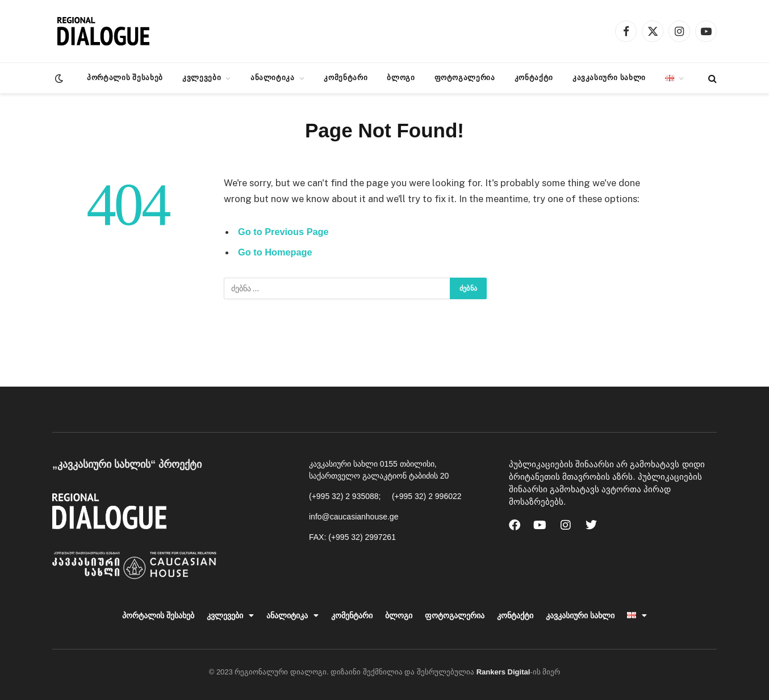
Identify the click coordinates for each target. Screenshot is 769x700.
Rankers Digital (503, 672)
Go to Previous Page (284, 232)
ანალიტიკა (273, 77)
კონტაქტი (534, 77)
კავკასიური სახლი (609, 77)
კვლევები (202, 77)
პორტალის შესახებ (125, 77)
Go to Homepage (276, 253)
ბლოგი (401, 77)
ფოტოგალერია (465, 77)
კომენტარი (346, 77)
